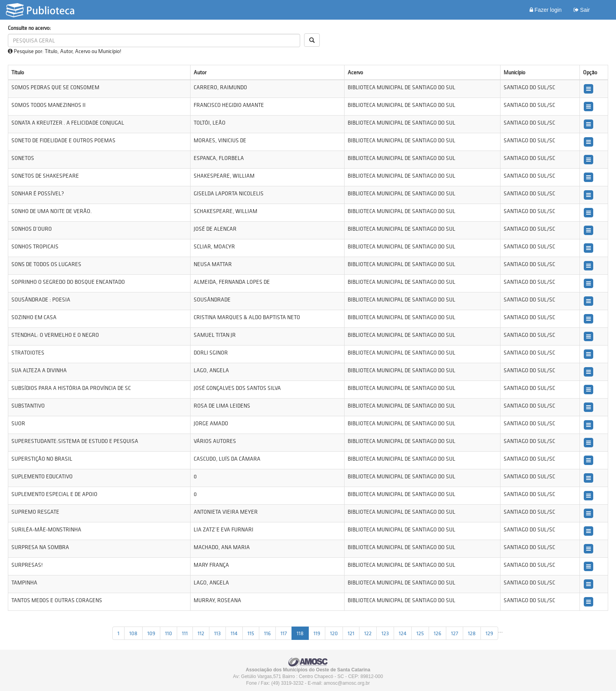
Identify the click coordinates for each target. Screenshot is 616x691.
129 (489, 633)
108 (133, 633)
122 (368, 633)
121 (351, 633)
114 (234, 633)
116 (267, 633)
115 (251, 633)
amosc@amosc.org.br (347, 683)
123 (385, 633)
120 (334, 633)
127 (455, 633)
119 (317, 633)
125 (420, 633)
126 (437, 633)
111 (185, 633)
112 (201, 633)
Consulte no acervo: (29, 28)
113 (217, 633)
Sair (582, 10)
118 (300, 633)
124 (403, 633)
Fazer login (546, 10)
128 (472, 633)
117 (284, 633)
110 (169, 633)
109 (151, 633)
